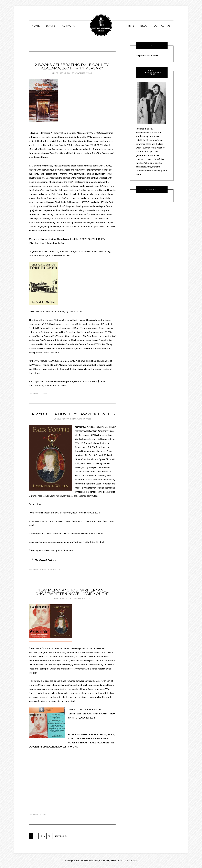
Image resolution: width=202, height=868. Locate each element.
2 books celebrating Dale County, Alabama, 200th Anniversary (72, 66)
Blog (45, 393)
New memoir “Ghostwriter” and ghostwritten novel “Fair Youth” (72, 592)
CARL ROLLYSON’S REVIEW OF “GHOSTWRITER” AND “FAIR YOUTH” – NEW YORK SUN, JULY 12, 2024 (92, 713)
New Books (54, 570)
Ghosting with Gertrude (45, 560)
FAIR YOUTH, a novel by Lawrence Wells (72, 414)
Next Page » (61, 836)
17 (49, 836)
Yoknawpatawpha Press (101, 25)
